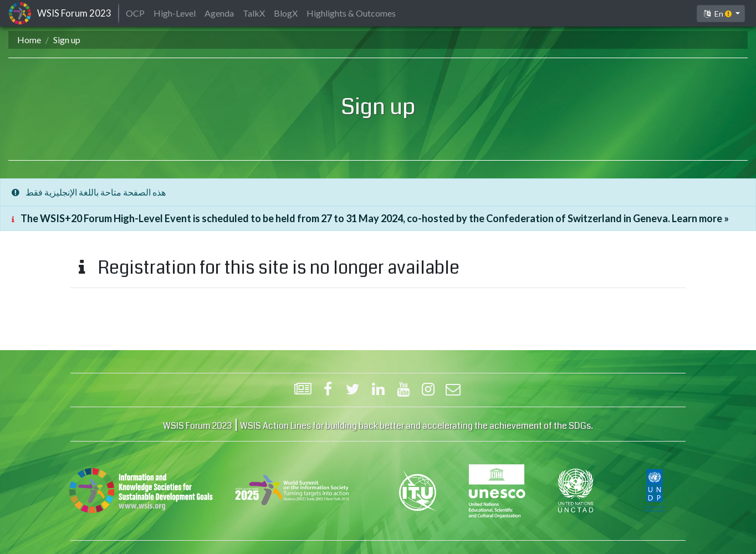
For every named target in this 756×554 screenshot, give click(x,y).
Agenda (219, 13)
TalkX (254, 13)
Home (29, 40)
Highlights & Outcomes (351, 13)
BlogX (286, 13)
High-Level (175, 13)
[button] (721, 14)
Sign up (67, 40)
